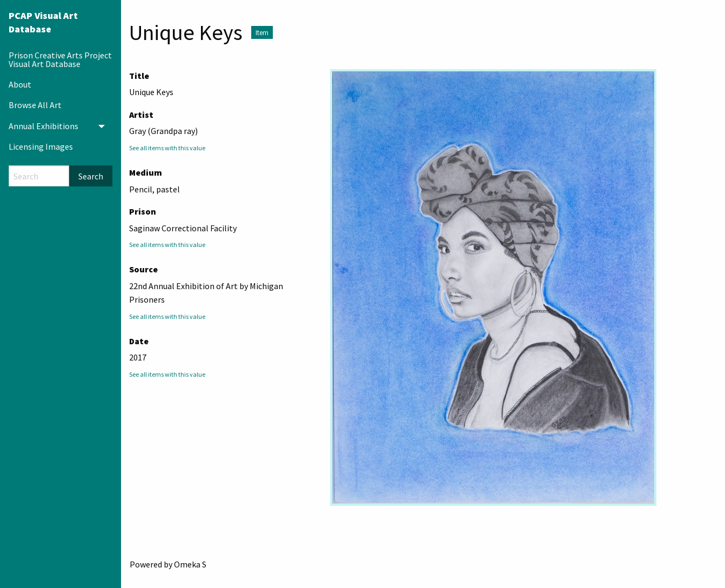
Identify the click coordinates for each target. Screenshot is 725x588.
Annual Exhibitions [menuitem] (43, 126)
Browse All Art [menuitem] (35, 105)
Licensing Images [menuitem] (41, 146)
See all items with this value (167, 148)
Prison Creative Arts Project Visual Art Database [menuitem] (60, 59)
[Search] (39, 176)
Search (91, 176)
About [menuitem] (20, 84)
